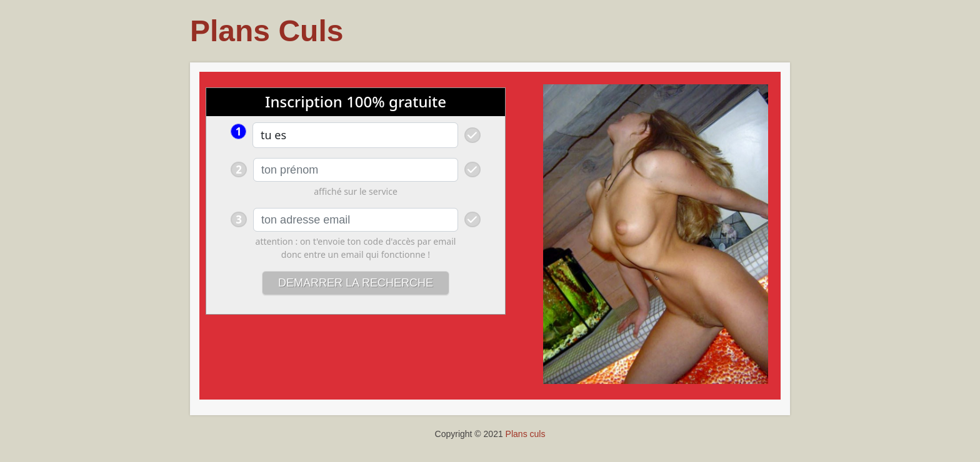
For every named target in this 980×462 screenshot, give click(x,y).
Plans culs (526, 434)
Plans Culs (267, 31)
